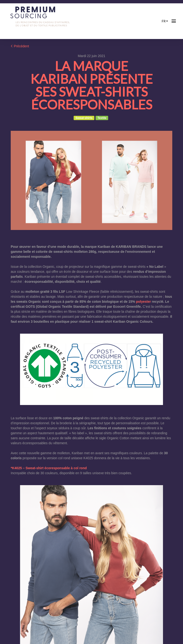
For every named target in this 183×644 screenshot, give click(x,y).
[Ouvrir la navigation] (174, 21)
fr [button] (165, 21)
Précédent (20, 46)
